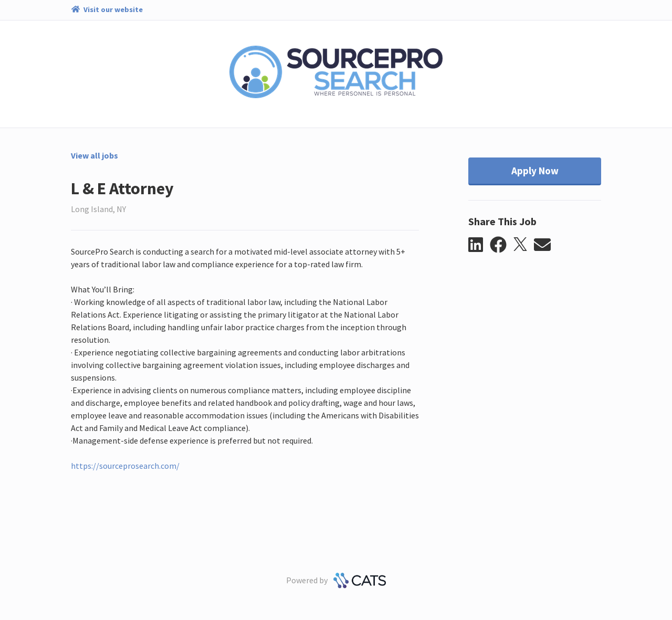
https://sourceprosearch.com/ (125, 466)
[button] (479, 245)
